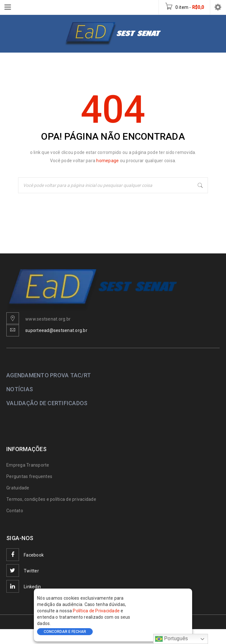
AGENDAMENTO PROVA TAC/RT (49, 375)
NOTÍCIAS (20, 389)
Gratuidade (18, 488)
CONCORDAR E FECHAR (65, 632)
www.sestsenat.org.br (48, 319)
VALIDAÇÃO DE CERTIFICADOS (47, 403)
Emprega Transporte (28, 465)
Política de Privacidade (97, 611)
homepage (108, 161)
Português (172, 639)
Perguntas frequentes (29, 476)
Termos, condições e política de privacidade (51, 499)
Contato (15, 511)
